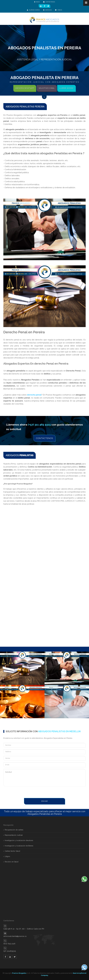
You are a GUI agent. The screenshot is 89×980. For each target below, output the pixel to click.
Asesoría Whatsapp (25, 88)
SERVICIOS (47, 10)
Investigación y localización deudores (19, 840)
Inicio (37, 2)
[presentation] (21, 793)
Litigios (7, 856)
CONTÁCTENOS (49, 2)
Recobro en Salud (12, 862)
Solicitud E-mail (47, 88)
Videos (59, 10)
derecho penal (34, 395)
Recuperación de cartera (14, 830)
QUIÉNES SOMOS (33, 10)
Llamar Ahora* (67, 88)
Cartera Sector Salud (12, 851)
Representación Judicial (14, 835)
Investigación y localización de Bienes (19, 846)
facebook (5, 957)
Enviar (45, 801)
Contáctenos (44, 438)
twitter (15, 957)
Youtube (10, 957)
